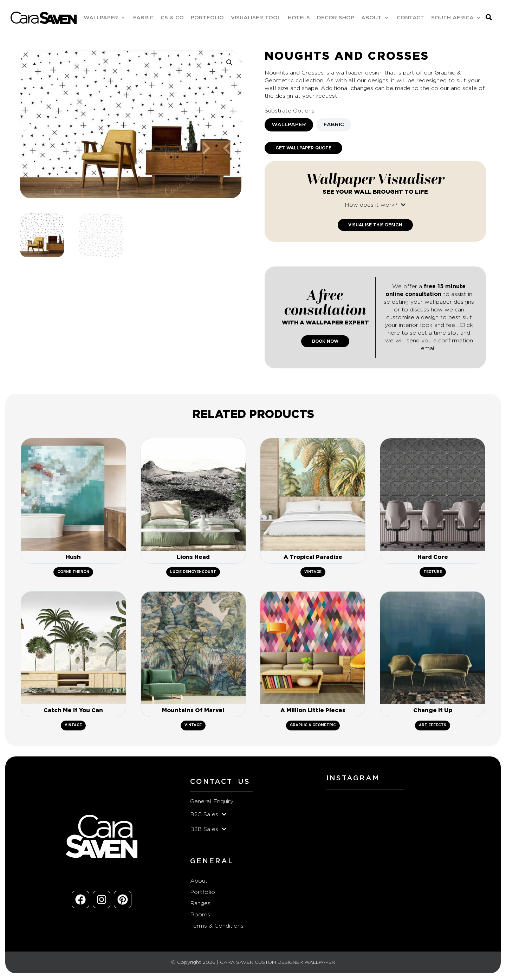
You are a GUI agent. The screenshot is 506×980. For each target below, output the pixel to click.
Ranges (200, 905)
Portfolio (203, 894)
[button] (105, 18)
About (199, 882)
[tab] (289, 125)
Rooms (200, 916)
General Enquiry (212, 803)
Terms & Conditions (217, 927)
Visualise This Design (375, 225)
